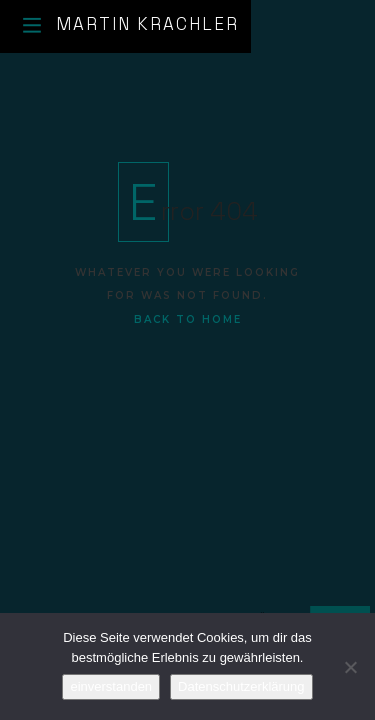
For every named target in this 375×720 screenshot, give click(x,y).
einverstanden (111, 686)
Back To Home (188, 319)
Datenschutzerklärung (241, 686)
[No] (350, 667)
